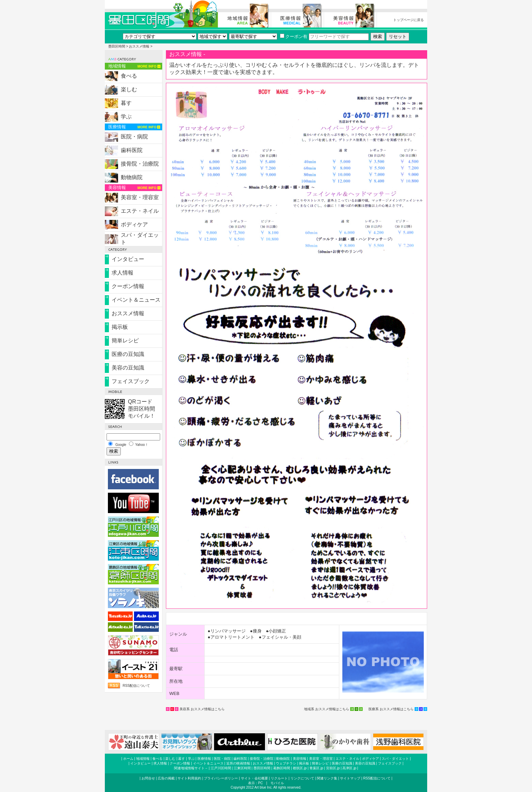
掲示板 (120, 327)
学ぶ (126, 117)
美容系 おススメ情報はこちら (202, 709)
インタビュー (128, 259)
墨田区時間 (117, 46)
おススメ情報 (139, 46)
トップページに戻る (408, 20)
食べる (129, 76)
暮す (126, 103)
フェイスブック (131, 381)
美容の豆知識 (128, 368)
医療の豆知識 (128, 354)
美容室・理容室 (140, 197)
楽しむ (129, 89)
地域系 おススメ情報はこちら (327, 709)
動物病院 (132, 177)
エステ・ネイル (140, 211)
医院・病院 (134, 137)
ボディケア (134, 224)
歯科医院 (132, 150)
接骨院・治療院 (140, 164)
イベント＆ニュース (136, 300)
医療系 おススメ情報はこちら (391, 709)
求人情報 (122, 273)
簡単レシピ (125, 341)
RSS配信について (136, 686)
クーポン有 (294, 36)
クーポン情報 (128, 286)
